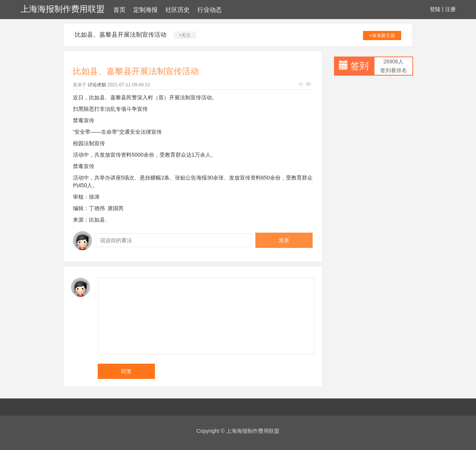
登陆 (435, 9)
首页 (119, 10)
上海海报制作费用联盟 (63, 9)
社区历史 (177, 10)
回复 (126, 371)
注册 (450, 9)
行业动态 (210, 10)
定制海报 (145, 10)
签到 (360, 66)
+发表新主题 (382, 36)
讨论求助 (97, 85)
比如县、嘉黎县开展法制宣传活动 (121, 35)
